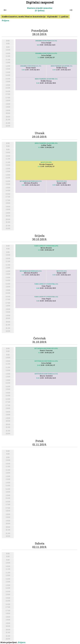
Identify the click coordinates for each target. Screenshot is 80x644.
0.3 (39, 147)
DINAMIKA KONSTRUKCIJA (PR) (46, 53)
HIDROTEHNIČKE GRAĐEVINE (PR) (46, 143)
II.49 (38, 45)
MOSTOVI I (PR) (46, 162)
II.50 (54, 70)
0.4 (39, 58)
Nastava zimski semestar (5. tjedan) (40, 9)
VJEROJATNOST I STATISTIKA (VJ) (46, 284)
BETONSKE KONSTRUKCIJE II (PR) (46, 348)
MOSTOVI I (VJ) (62, 181)
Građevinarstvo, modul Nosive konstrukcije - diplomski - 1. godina (35, 17)
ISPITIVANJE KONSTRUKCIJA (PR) (46, 361)
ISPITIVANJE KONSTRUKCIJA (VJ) (46, 374)
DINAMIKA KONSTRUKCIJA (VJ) (46, 41)
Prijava (5, 20)
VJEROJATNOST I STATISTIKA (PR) (46, 246)
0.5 (39, 250)
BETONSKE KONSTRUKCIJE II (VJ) (31, 181)
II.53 (38, 378)
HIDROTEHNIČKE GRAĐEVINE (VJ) (62, 66)
